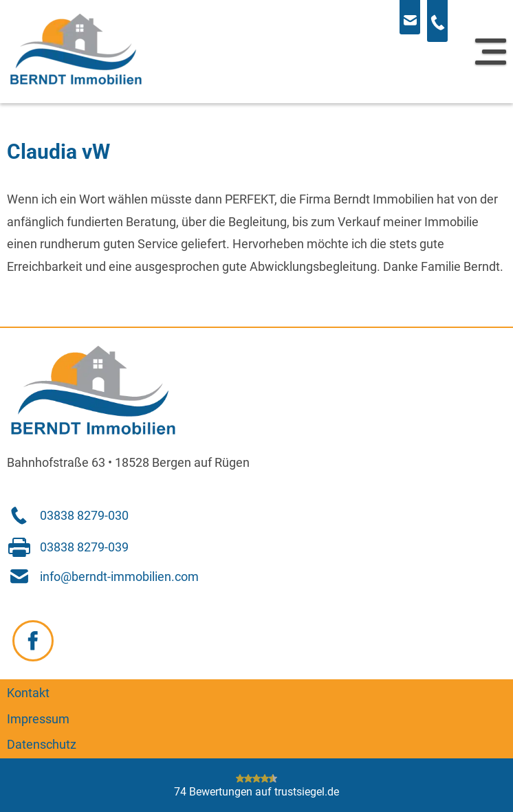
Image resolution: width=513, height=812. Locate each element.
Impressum (38, 719)
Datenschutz (42, 745)
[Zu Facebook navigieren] (33, 641)
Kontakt (28, 693)
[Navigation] (491, 52)
